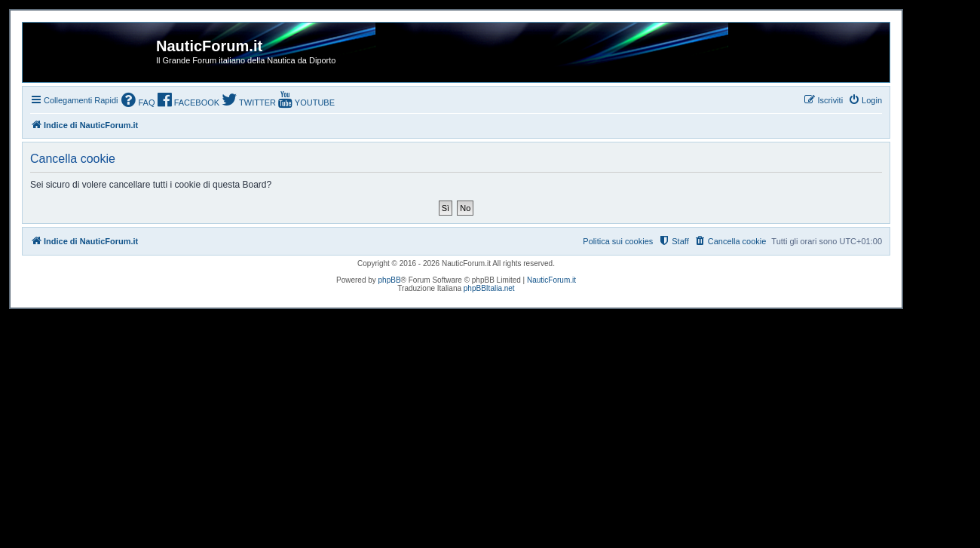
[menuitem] (138, 101)
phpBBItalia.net (489, 288)
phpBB (390, 280)
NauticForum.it (551, 280)
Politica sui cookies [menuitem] (618, 241)
